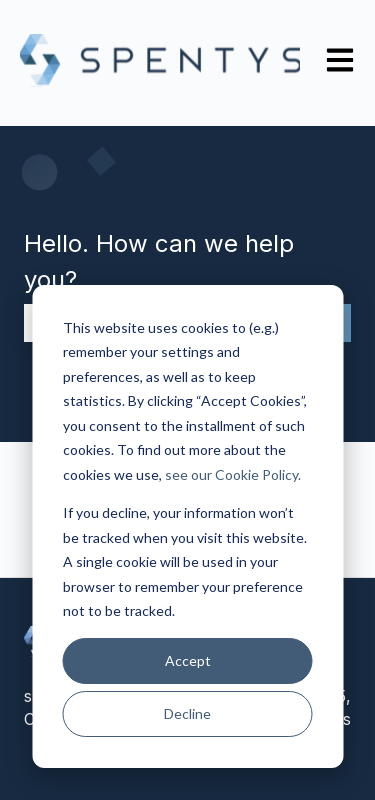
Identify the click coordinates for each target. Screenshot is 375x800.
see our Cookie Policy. (233, 474)
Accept (188, 660)
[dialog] (187, 526)
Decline (187, 713)
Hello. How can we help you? (159, 261)
